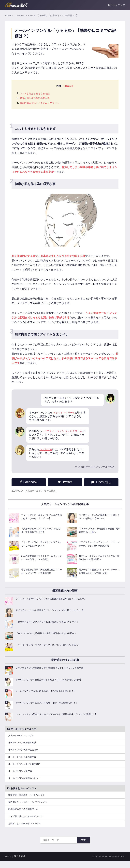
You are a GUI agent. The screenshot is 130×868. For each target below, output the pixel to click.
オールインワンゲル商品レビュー (26, 783)
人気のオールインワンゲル (22, 738)
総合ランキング (116, 5)
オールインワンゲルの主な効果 (24, 753)
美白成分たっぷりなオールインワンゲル (29, 807)
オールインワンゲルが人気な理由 (26, 768)
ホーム (8, 863)
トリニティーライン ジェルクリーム (63, 433)
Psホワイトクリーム (65, 415)
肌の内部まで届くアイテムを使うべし (42, 103)
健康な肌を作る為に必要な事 (37, 99)
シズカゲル (46, 452)
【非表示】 (68, 86)
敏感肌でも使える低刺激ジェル (24, 815)
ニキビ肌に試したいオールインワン (27, 822)
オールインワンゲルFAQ (21, 775)
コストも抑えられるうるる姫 (37, 94)
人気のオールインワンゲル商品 (42, 493)
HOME (8, 15)
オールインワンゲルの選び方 (23, 760)
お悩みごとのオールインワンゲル (26, 830)
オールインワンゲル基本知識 (23, 745)
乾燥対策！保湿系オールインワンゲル (28, 800)
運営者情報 (20, 863)
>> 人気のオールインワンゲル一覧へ (94, 469)
